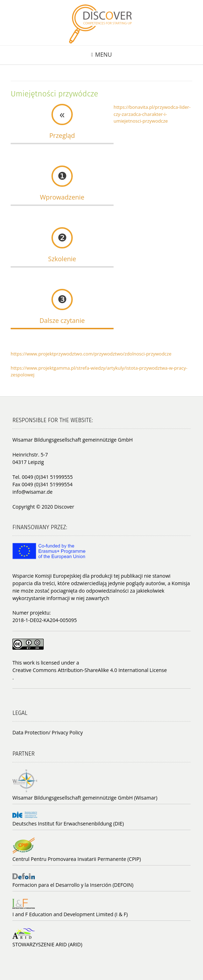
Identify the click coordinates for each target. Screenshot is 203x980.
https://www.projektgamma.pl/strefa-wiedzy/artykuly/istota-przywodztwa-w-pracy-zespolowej (99, 371)
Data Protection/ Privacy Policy (48, 732)
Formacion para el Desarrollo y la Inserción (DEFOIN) (73, 885)
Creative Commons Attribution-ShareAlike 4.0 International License (90, 670)
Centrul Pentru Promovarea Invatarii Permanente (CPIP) (77, 859)
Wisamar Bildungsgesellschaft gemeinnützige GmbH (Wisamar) (85, 798)
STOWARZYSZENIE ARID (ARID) (47, 944)
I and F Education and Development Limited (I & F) (70, 914)
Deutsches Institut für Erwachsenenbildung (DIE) (68, 824)
